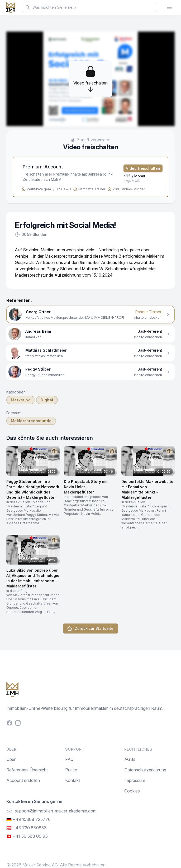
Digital (47, 400)
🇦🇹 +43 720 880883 (27, 828)
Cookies (132, 791)
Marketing (21, 400)
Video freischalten (143, 168)
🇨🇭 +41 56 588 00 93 (27, 836)
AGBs (130, 759)
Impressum (135, 780)
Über (11, 759)
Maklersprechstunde (31, 421)
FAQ (69, 759)
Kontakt (73, 780)
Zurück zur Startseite (90, 628)
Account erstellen (23, 780)
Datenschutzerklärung (145, 770)
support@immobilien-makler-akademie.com (51, 811)
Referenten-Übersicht (27, 770)
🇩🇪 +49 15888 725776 (28, 819)
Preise (71, 770)
